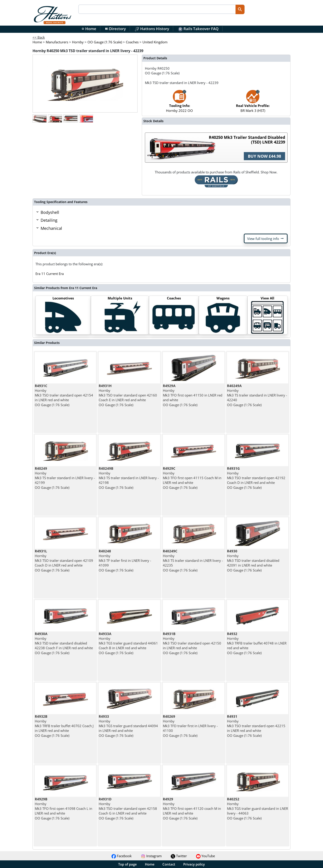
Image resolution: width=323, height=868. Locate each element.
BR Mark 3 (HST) (253, 103)
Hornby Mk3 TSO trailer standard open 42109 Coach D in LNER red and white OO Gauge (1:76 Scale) (64, 561)
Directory (116, 29)
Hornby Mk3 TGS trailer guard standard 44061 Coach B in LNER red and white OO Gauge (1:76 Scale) (128, 643)
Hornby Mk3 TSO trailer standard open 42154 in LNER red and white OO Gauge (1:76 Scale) (64, 395)
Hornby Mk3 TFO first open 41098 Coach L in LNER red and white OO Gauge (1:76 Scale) (63, 809)
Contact (169, 864)
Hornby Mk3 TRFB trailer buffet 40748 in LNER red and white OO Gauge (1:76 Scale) (257, 643)
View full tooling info (266, 239)
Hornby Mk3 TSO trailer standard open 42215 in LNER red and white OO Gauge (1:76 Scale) (256, 726)
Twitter (179, 856)
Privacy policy (194, 864)
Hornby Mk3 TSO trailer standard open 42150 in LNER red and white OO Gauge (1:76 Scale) (192, 643)
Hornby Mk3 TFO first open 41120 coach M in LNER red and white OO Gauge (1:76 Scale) (192, 809)
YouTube (205, 856)
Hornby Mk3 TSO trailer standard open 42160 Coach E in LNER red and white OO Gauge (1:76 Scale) (128, 395)
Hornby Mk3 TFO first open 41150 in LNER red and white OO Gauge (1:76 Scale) (193, 395)
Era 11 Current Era (50, 274)
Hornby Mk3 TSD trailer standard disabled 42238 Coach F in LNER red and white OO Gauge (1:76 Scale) (64, 643)
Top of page (128, 864)
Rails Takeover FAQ (198, 29)
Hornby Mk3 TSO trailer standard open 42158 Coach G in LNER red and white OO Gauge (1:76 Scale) (128, 809)
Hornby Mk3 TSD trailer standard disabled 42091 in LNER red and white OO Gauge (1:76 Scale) (253, 561)
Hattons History (152, 29)
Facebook (122, 856)
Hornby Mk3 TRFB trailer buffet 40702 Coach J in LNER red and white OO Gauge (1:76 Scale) (64, 726)
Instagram (151, 856)
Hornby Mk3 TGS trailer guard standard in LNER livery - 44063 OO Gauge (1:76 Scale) (258, 809)
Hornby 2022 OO (179, 103)
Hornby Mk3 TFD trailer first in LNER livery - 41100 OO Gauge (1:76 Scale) (190, 726)
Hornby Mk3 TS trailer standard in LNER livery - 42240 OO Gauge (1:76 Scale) (257, 395)
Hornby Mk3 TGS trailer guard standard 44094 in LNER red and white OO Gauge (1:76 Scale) (128, 726)
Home (89, 29)
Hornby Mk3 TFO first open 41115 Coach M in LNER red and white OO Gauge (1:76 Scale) (192, 478)
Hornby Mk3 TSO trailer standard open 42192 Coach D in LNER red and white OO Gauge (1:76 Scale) (256, 478)
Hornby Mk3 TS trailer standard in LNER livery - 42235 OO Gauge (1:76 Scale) (193, 561)
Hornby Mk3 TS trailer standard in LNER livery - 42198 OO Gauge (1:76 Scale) (129, 478)
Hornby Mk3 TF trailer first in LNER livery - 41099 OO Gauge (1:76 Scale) (125, 561)
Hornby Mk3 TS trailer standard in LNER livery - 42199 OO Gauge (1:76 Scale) (65, 478)
